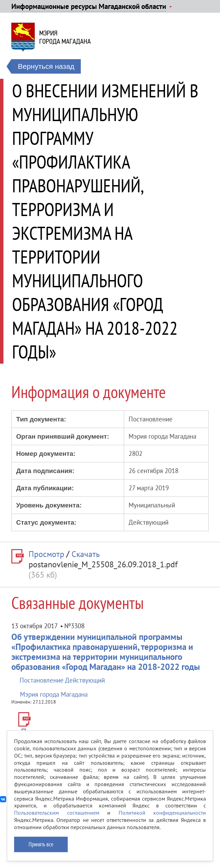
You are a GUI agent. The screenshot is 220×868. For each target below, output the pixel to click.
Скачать (86, 554)
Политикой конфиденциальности (162, 813)
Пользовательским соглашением (57, 813)
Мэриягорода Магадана (65, 37)
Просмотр (46, 554)
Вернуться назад (46, 66)
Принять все (41, 844)
